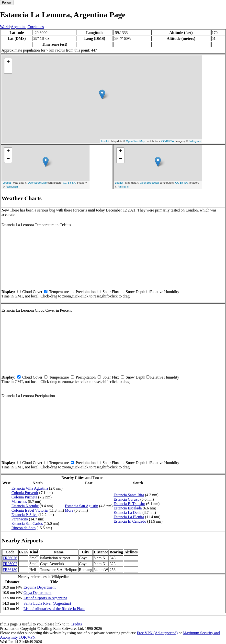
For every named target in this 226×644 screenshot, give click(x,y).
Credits (76, 624)
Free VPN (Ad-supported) (157, 633)
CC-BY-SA (168, 141)
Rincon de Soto (24, 528)
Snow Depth (136, 292)
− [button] (8, 70)
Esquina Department (40, 587)
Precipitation (86, 292)
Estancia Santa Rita (129, 495)
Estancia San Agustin (81, 506)
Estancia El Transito (129, 504)
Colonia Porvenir (25, 493)
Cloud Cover (32, 292)
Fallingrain (195, 141)
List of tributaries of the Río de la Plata (54, 609)
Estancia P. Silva (24, 515)
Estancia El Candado (130, 521)
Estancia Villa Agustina (30, 488)
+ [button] (8, 62)
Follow (7, 3)
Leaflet (105, 141)
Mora (69, 510)
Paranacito (20, 519)
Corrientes (36, 27)
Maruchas (19, 501)
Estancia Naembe (25, 506)
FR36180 (10, 570)
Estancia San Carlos (27, 523)
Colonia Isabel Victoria (30, 510)
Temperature (59, 292)
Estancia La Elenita (129, 517)
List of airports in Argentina (45, 598)
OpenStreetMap (136, 141)
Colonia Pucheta (24, 497)
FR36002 (10, 564)
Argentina (19, 27)
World (5, 27)
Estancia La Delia (127, 512)
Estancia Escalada (128, 508)
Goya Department (37, 593)
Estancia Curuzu (126, 499)
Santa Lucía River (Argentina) (47, 603)
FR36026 (10, 558)
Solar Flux (111, 292)
